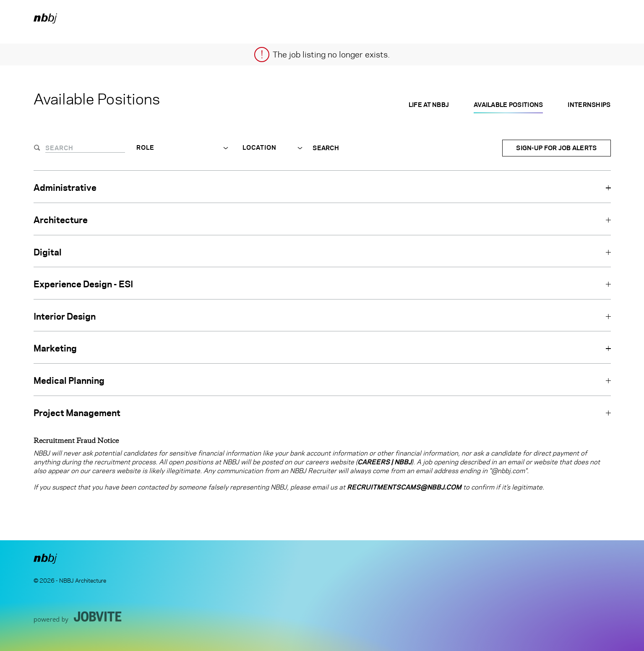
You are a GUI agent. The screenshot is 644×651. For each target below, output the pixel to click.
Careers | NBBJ (385, 462)
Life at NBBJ (429, 105)
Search (326, 148)
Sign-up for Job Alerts (556, 148)
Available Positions (508, 105)
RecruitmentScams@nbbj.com (404, 487)
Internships (589, 105)
